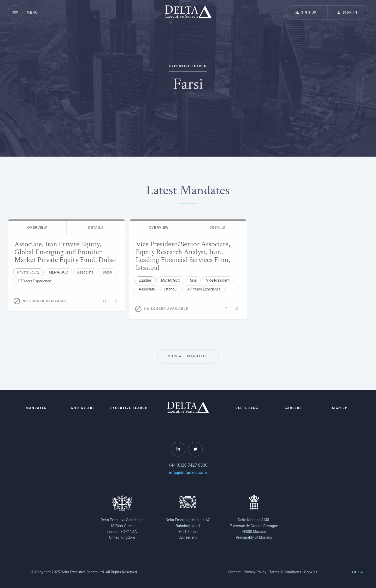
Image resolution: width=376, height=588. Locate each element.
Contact (234, 572)
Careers (293, 408)
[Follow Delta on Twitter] (195, 449)
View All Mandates (188, 357)
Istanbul (171, 289)
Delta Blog (247, 408)
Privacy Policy (255, 572)
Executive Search (129, 408)
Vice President (218, 280)
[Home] (188, 411)
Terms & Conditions (285, 572)
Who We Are (83, 408)
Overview (37, 228)
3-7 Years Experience (34, 281)
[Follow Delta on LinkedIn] (178, 449)
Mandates (36, 408)
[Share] (115, 301)
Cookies (311, 572)
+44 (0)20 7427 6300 (188, 465)
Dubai (108, 272)
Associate (85, 272)
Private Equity (28, 272)
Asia (193, 280)
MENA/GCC (58, 272)
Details (96, 228)
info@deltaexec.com (188, 473)
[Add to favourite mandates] (104, 301)
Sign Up (340, 408)
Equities (145, 280)
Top (357, 572)
